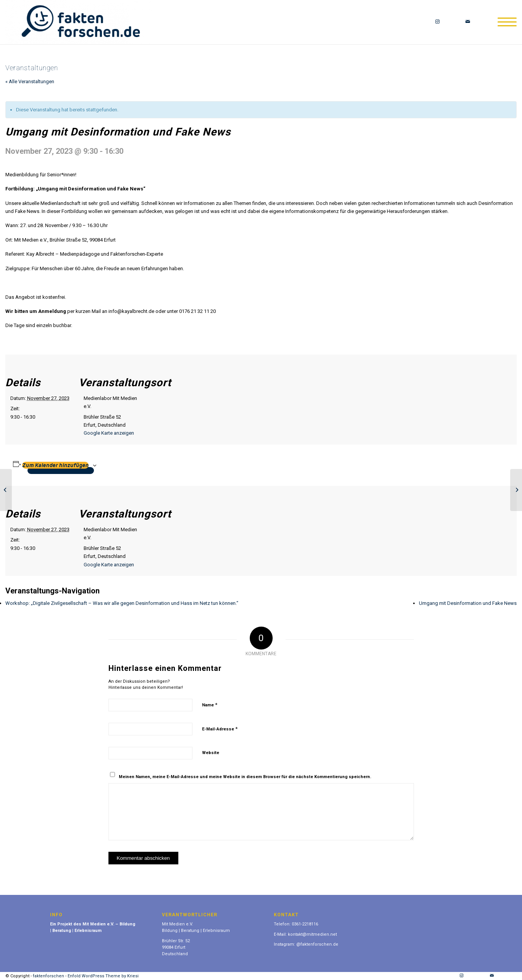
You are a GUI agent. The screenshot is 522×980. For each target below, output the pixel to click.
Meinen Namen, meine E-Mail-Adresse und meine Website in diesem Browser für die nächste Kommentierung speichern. (245, 777)
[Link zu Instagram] (437, 22)
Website (211, 753)
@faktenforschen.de (317, 944)
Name (210, 705)
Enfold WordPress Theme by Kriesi (103, 976)
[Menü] (505, 22)
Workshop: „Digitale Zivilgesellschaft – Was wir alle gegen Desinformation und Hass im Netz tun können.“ (122, 603)
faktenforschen (48, 976)
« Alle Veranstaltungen (30, 81)
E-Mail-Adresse (220, 729)
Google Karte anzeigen (109, 433)
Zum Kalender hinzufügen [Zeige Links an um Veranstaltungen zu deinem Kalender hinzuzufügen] (55, 465)
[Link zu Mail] (468, 22)
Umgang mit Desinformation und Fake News (468, 603)
